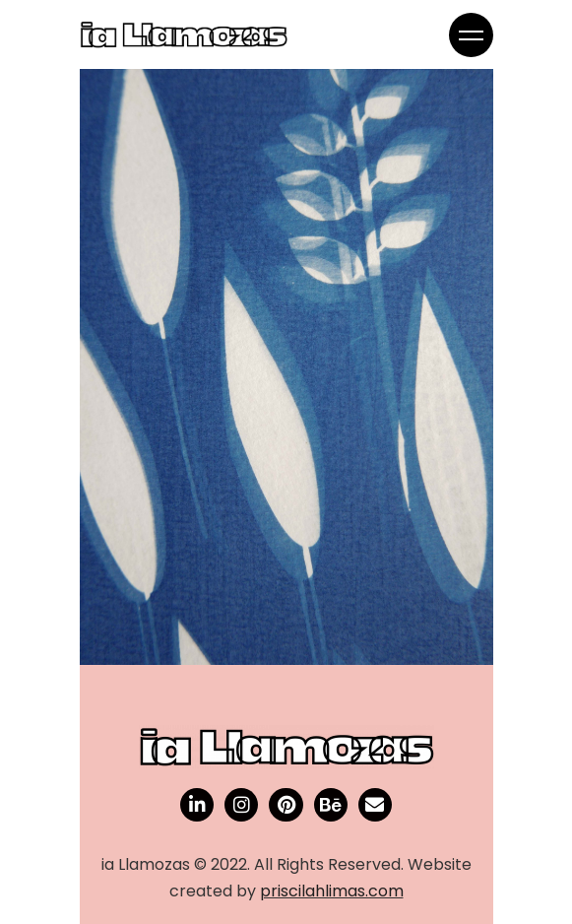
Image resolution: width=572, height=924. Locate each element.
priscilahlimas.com (332, 891)
